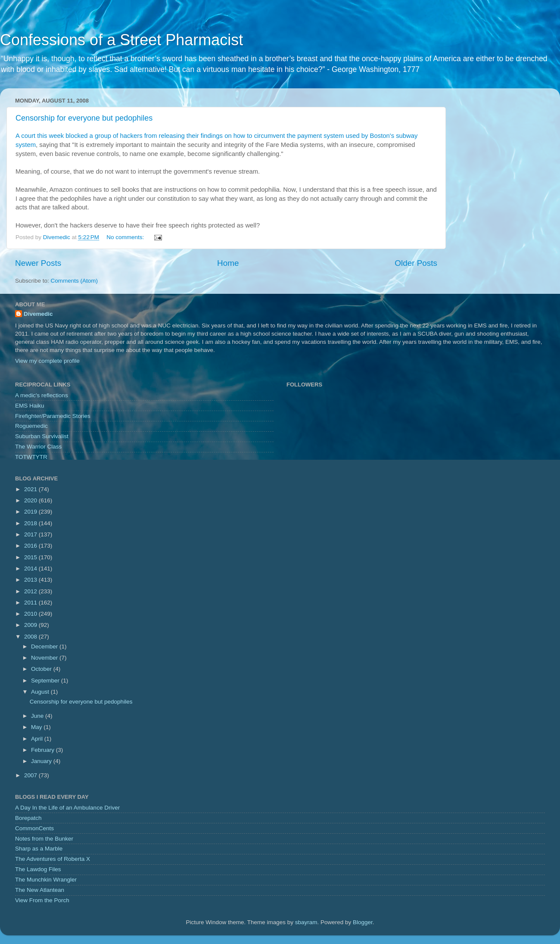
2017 (31, 534)
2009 (31, 625)
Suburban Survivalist (42, 436)
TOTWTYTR (31, 457)
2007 (31, 775)
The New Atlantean (40, 890)
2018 (31, 523)
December (45, 646)
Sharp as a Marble (39, 849)
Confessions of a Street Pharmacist (121, 40)
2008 (31, 637)
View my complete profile (47, 361)
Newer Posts (38, 263)
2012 (31, 591)
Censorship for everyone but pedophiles (84, 118)
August (41, 692)
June (38, 716)
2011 (31, 603)
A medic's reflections (42, 395)
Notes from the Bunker (44, 839)
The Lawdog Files (38, 869)
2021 (31, 489)
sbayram (306, 922)
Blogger (363, 922)
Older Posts (416, 263)
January (42, 761)
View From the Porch (42, 900)
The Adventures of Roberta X (53, 859)
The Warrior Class (38, 447)
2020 (31, 500)
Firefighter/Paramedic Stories (53, 416)
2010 (31, 614)
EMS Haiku (30, 406)
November (45, 658)
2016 (31, 546)
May (37, 727)
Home (228, 263)
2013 (31, 580)
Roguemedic (31, 426)
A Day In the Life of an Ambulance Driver (67, 808)
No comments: (126, 237)
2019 (31, 512)
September (46, 681)
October (42, 669)
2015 (31, 557)
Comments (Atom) (75, 281)
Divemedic (38, 314)
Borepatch (28, 818)
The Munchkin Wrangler (46, 880)
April (38, 739)
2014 (31, 569)
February (44, 750)
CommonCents (34, 828)
